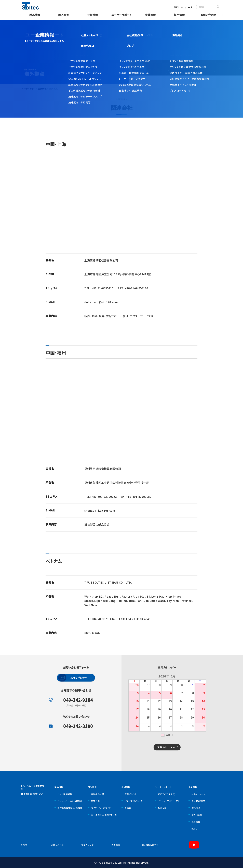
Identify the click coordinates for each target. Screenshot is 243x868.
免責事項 (116, 845)
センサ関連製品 (65, 794)
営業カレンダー (166, 747)
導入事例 (64, 15)
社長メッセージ (198, 794)
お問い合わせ (208, 15)
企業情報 (151, 15)
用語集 (128, 808)
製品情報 (35, 15)
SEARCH (218, 7)
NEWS (24, 845)
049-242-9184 (78, 700)
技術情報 (93, 15)
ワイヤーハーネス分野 (101, 808)
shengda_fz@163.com (100, 510)
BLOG (194, 829)
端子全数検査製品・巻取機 (70, 808)
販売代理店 (197, 815)
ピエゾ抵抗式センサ (134, 801)
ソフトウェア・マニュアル (169, 801)
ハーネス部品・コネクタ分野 (104, 815)
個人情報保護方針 (150, 845)
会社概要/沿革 (198, 801)
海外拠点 (196, 808)
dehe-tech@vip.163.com (101, 302)
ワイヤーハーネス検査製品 (70, 801)
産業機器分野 (98, 794)
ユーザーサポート (122, 15)
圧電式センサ (131, 794)
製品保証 (162, 808)
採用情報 (179, 15)
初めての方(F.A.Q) (167, 794)
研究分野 (95, 801)
